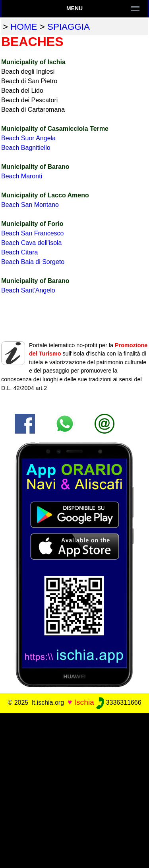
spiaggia (69, 27)
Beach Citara (20, 252)
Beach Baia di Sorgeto (33, 262)
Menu (74, 8)
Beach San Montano (30, 205)
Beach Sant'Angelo (28, 290)
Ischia (84, 702)
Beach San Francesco (32, 233)
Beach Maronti (22, 176)
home (24, 27)
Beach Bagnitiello (26, 148)
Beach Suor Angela (28, 138)
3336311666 (119, 703)
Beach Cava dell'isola (31, 243)
